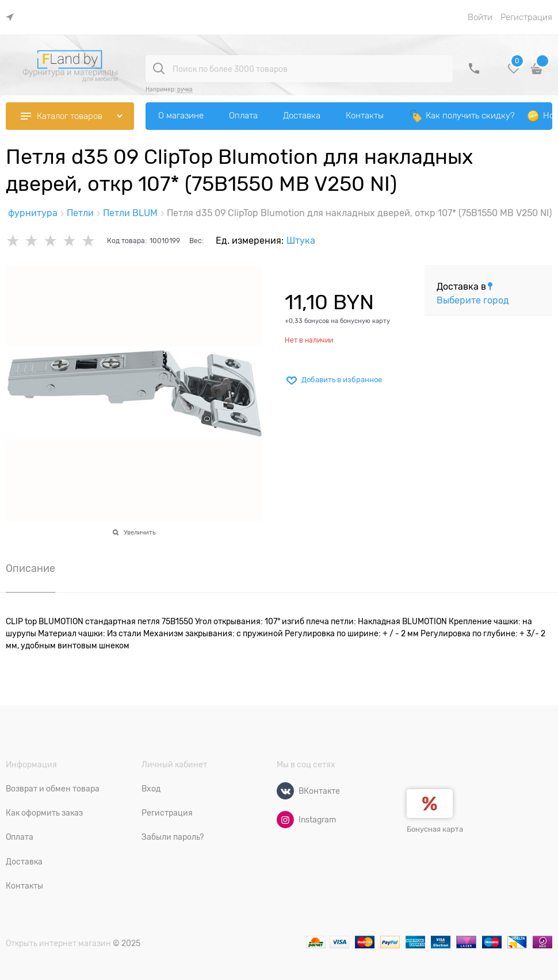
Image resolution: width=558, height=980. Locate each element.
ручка (185, 89)
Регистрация (526, 17)
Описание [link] (30, 569)
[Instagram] (285, 820)
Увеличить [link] (139, 532)
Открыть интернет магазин (58, 943)
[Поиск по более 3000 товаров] (159, 68)
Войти (480, 17)
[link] (13, 18)
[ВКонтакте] (285, 791)
